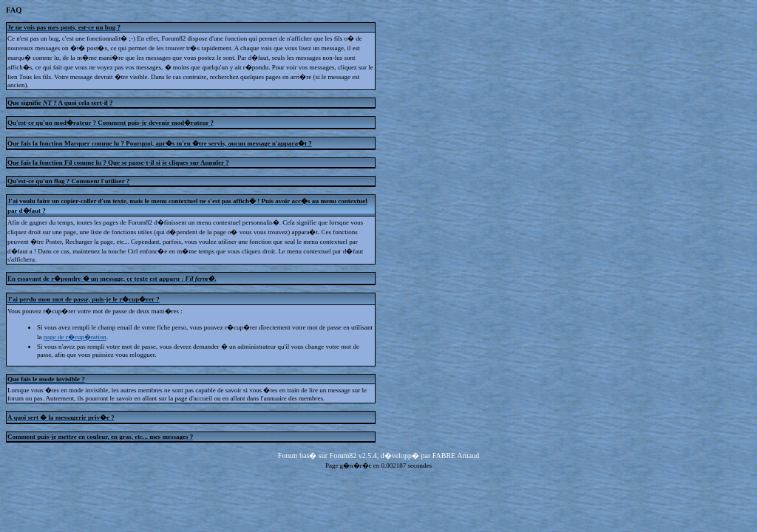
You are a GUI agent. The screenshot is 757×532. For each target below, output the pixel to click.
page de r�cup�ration (75, 337)
